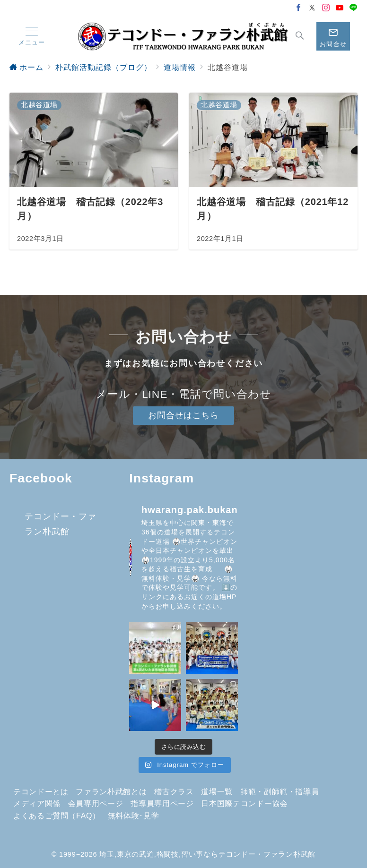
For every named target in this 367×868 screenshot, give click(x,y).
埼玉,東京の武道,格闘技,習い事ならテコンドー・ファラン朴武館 (207, 854)
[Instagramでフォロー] (326, 8)
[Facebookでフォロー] (299, 8)
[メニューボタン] (32, 36)
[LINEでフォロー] (354, 8)
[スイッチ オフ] (300, 36)
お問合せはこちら (183, 415)
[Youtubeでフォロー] (340, 8)
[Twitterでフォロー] (312, 8)
